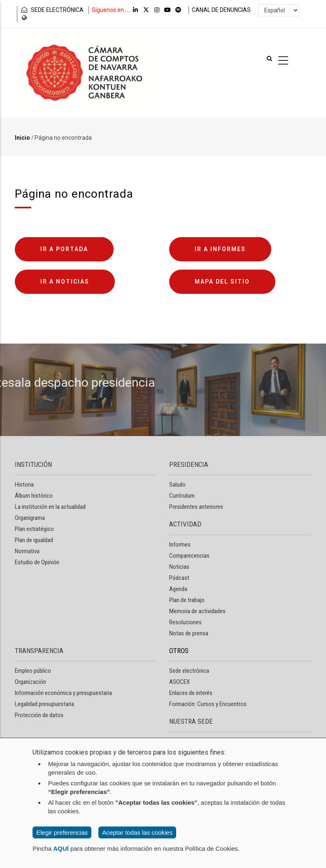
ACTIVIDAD (185, 524)
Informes (180, 545)
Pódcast (179, 578)
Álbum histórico (34, 496)
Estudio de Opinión (37, 562)
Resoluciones (185, 622)
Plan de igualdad (34, 540)
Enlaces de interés (191, 693)
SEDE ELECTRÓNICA (52, 10)
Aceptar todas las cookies (137, 832)
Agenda (178, 589)
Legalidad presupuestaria (44, 704)
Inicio (22, 138)
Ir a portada (64, 249)
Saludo (177, 485)
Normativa (27, 551)
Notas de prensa (189, 633)
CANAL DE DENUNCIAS (221, 10)
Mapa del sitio (222, 282)
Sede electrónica (189, 671)
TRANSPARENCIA (39, 651)
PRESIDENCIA (189, 464)
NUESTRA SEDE (191, 721)
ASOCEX (179, 682)
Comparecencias (189, 556)
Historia (24, 485)
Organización (30, 682)
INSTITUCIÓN (33, 464)
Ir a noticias (65, 282)
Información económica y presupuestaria (63, 693)
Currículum (182, 496)
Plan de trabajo (187, 600)
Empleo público (33, 671)
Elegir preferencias (62, 832)
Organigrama (30, 518)
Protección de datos (39, 715)
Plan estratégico (34, 529)
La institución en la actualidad (50, 507)
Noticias (179, 567)
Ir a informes (220, 249)
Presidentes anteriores (196, 507)
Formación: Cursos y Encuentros (208, 704)
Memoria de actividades (197, 611)
